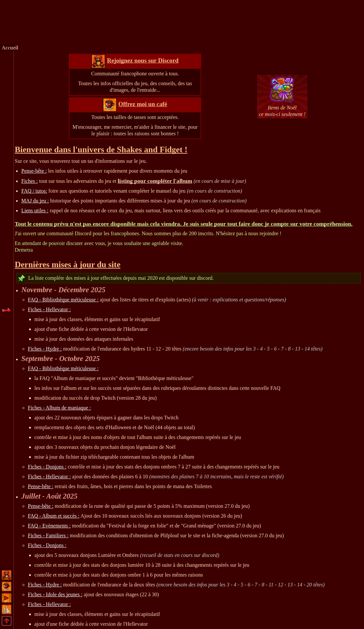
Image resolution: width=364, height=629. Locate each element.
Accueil (10, 48)
